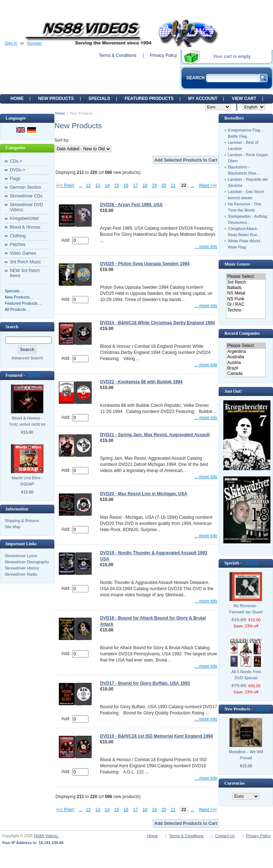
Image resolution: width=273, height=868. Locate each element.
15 (117, 185)
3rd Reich (246, 282)
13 (98, 185)
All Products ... (18, 309)
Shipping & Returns (22, 521)
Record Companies (242, 333)
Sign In (11, 43)
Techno (246, 310)
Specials (99, 99)
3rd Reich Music (25, 262)
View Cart (244, 99)
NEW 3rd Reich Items (25, 273)
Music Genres (237, 264)
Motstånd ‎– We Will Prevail (246, 755)
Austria (246, 363)
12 (88, 185)
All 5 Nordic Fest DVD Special (246, 675)
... (80, 185)
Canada (246, 374)
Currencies (235, 783)
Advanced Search (27, 358)
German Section (26, 187)
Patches (18, 245)
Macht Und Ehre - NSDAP (27, 481)
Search (12, 327)
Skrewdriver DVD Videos (26, 207)
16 (126, 185)
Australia (246, 357)
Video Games (23, 253)
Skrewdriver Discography (27, 562)
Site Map (13, 527)
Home (17, 99)
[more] (34, 375)
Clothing (18, 236)
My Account (203, 99)
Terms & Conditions (117, 55)
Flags (15, 179)
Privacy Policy (163, 55)
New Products (56, 99)
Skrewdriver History (22, 568)
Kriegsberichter (24, 218)
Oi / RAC (246, 304)
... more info (206, 247)
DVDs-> (17, 170)
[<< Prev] (65, 185)
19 (154, 185)
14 (107, 185)
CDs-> (16, 161)
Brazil (246, 368)
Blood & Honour (25, 227)
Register (35, 43)
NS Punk (246, 299)
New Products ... (19, 297)
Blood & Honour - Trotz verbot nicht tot (27, 421)
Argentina (246, 352)
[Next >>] (208, 185)
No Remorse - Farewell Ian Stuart (246, 609)
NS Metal (246, 293)
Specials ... (15, 291)
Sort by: (62, 140)
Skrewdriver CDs (26, 196)
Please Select (246, 277)
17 (135, 185)
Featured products (149, 99)
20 (164, 185)
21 (173, 185)
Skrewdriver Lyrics (21, 556)
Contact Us (225, 836)
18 (145, 185)
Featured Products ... (23, 303)
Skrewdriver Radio (21, 574)
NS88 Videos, (47, 836)
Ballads (246, 288)
